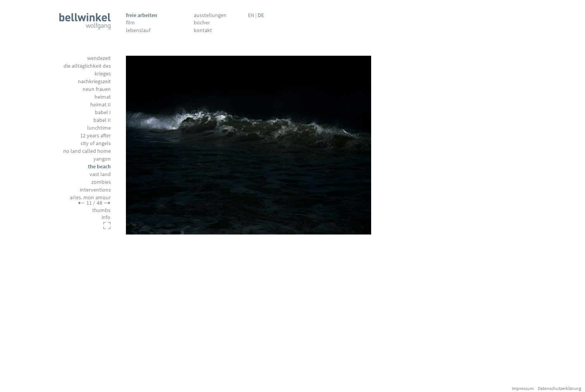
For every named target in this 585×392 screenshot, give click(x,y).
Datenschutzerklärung (559, 388)
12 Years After (95, 135)
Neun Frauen (97, 89)
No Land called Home (87, 151)
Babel (103, 112)
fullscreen (107, 226)
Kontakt (203, 30)
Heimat (103, 97)
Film (130, 22)
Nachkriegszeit (94, 81)
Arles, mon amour (90, 197)
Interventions (95, 190)
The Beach (99, 166)
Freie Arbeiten (142, 15)
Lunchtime (99, 128)
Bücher (202, 22)
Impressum (523, 388)
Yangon (102, 159)
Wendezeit (99, 58)
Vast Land (100, 174)
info (106, 217)
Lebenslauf (138, 30)
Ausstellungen (210, 15)
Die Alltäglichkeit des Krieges (87, 70)
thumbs (101, 210)
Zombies (101, 182)
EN (251, 15)
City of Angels (96, 143)
